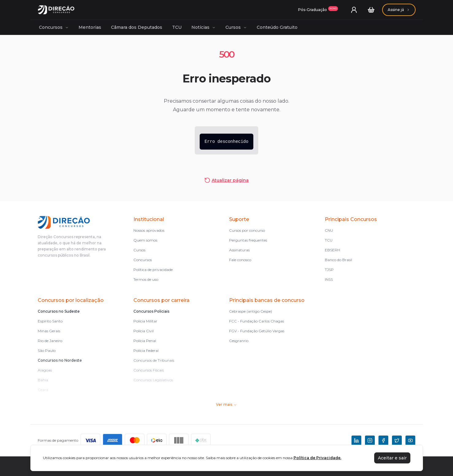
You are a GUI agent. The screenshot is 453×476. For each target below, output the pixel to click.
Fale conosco (240, 260)
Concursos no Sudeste (59, 311)
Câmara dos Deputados (137, 27)
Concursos (54, 27)
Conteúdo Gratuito (277, 27)
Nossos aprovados (149, 230)
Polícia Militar (145, 321)
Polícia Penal (145, 341)
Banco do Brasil (338, 260)
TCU (177, 27)
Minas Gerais (49, 331)
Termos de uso (146, 279)
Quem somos (145, 240)
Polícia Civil (144, 331)
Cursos (236, 27)
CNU (329, 230)
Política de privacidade (153, 270)
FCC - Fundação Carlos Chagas (257, 321)
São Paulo (47, 350)
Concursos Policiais (151, 311)
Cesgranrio (239, 341)
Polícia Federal (146, 350)
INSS (329, 279)
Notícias (203, 27)
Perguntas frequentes (248, 240)
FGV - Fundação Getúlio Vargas (257, 331)
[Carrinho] (371, 10)
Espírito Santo (50, 321)
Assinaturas (239, 250)
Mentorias (90, 27)
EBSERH (332, 250)
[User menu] (354, 10)
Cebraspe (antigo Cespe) (251, 311)
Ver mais (227, 404)
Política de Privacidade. (317, 458)
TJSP (329, 270)
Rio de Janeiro (50, 341)
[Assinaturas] (318, 10)
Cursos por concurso (247, 230)
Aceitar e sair (392, 458)
